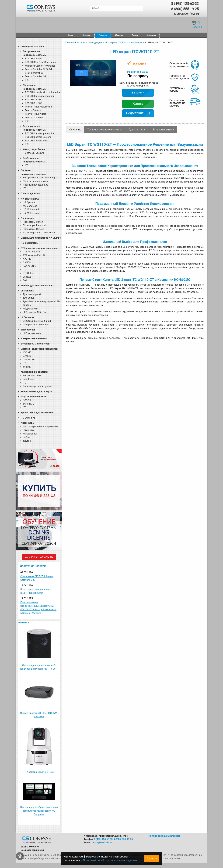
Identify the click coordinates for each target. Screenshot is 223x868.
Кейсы (27, 437)
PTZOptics (28, 273)
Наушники (29, 430)
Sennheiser (29, 379)
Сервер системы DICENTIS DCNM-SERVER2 (39, 715)
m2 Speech (29, 202)
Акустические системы (34, 397)
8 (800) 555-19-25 (185, 9)
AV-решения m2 (30, 199)
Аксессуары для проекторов (39, 233)
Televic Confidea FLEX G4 (38, 69)
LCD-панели (27, 317)
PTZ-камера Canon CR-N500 (39, 772)
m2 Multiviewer (31, 213)
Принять (152, 859)
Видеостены (28, 330)
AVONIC (27, 259)
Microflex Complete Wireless (40, 66)
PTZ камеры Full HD (34, 255)
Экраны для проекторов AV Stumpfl (41, 238)
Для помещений (32, 294)
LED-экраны (28, 291)
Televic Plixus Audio (36, 114)
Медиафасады (31, 309)
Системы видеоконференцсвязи (39, 349)
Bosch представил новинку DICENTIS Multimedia (36, 591)
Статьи (135, 35)
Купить (138, 104)
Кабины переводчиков (36, 185)
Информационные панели (38, 321)
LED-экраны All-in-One (35, 312)
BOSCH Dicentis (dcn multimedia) (43, 92)
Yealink (27, 367)
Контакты (151, 35)
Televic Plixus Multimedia (38, 107)
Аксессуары (28, 423)
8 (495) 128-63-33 (185, 4)
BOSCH (27, 400)
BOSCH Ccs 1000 (34, 100)
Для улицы (29, 298)
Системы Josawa (35, 153)
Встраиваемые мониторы (35, 344)
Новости (86, 35)
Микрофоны (30, 434)
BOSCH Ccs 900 (33, 103)
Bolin (26, 280)
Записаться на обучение (39, 557)
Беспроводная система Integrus (41, 178)
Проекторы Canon (33, 222)
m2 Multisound (31, 209)
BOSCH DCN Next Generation (40, 62)
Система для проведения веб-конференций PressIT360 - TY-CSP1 (39, 667)
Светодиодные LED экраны (103, 43)
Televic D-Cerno (33, 110)
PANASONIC (30, 266)
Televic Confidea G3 (35, 76)
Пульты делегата (31, 194)
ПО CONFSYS (28, 418)
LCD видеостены (32, 333)
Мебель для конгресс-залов (37, 286)
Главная (70, 43)
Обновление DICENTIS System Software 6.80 (37, 578)
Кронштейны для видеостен (37, 412)
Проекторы (27, 218)
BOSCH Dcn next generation (40, 96)
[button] (114, 62)
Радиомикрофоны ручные (38, 386)
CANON (27, 262)
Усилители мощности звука (36, 391)
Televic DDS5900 (34, 118)
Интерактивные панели (36, 325)
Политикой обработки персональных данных (110, 860)
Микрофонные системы (34, 372)
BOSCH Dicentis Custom (38, 137)
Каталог (81, 43)
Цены (70, 35)
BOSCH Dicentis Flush (37, 141)
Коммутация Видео (34, 149)
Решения (103, 35)
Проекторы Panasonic (35, 225)
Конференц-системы (33, 46)
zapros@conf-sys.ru (186, 14)
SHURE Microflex (34, 73)
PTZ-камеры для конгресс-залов (40, 248)
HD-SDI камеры (30, 243)
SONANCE (28, 404)
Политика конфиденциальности (164, 836)
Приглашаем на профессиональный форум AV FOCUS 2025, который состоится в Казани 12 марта (38, 608)
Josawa (27, 277)
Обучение (119, 35)
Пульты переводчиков (35, 181)
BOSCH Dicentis (33, 59)
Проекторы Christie (34, 229)
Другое (27, 441)
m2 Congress (30, 206)
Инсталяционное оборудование (41, 427)
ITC (27, 80)
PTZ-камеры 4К (32, 252)
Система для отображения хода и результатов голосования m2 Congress (39, 811)
